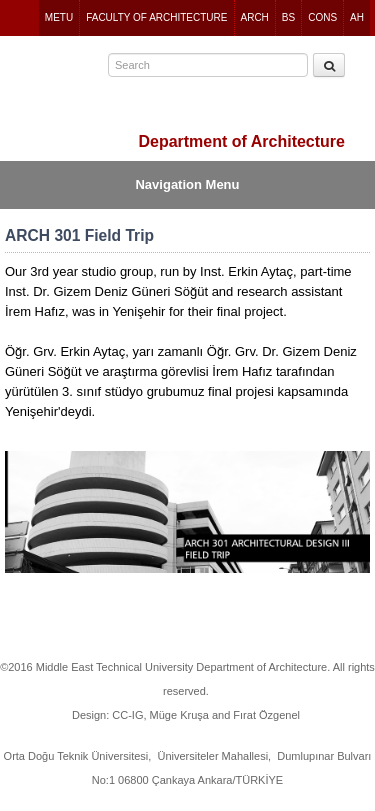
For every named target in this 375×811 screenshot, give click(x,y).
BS (288, 17)
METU (59, 17)
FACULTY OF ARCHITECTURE (156, 17)
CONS (322, 17)
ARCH (255, 17)
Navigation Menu (187, 184)
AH (357, 17)
